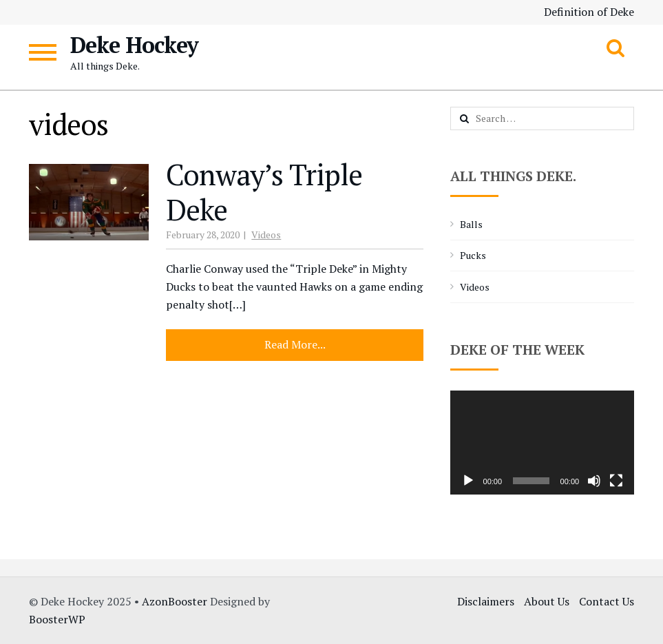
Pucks (473, 255)
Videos (266, 235)
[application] (543, 443)
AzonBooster (175, 601)
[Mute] (594, 481)
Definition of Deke (589, 12)
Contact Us (607, 601)
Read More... (295, 344)
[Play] (468, 481)
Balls (471, 224)
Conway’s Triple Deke (264, 192)
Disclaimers (486, 601)
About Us (547, 601)
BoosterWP (57, 619)
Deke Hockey (134, 45)
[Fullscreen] (616, 481)
